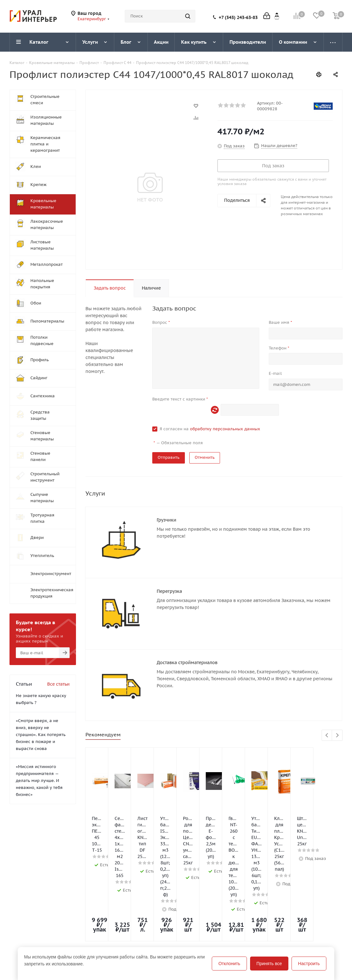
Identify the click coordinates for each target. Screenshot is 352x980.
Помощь (85, 915)
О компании (23, 915)
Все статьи (58, 684)
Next (337, 709)
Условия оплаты (94, 924)
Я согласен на (210, 429)
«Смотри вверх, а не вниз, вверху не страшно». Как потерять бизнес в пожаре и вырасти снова (41, 735)
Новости (19, 924)
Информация (92, 904)
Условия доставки (96, 933)
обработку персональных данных (225, 429)
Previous (327, 709)
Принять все (269, 964)
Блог (148, 915)
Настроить (309, 964)
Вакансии (20, 942)
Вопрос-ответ (158, 924)
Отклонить (229, 964)
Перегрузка (169, 582)
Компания (22, 904)
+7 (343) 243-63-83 (238, 17)
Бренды (151, 933)
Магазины (21, 933)
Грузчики (167, 520)
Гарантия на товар (96, 942)
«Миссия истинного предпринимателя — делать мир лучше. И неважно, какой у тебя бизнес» (39, 781)
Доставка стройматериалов (187, 644)
